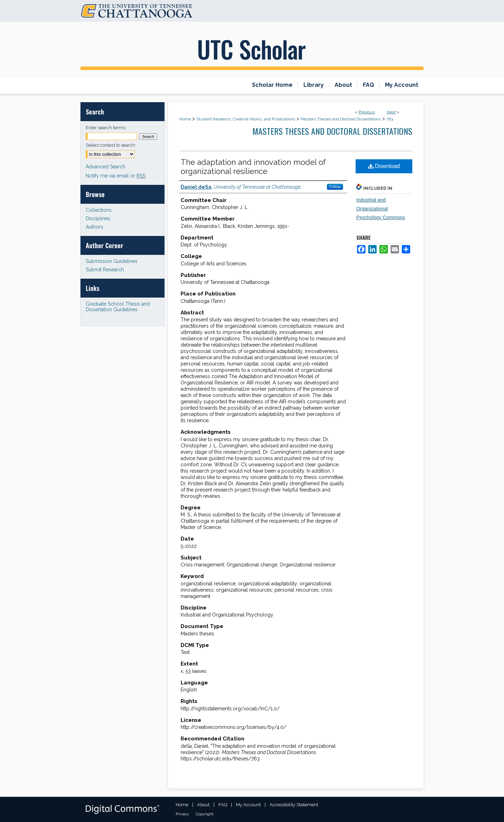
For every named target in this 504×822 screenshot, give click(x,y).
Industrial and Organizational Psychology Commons (381, 209)
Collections (99, 210)
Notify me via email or (115, 176)
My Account (248, 805)
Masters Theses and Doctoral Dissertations (341, 119)
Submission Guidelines (112, 261)
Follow (335, 187)
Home (185, 119)
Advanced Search (106, 167)
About (203, 805)
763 (390, 119)
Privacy (182, 814)
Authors (94, 227)
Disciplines (98, 218)
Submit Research (105, 270)
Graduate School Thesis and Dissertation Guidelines (118, 307)
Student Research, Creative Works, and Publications (246, 119)
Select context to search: (111, 145)
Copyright (205, 814)
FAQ (223, 805)
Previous (367, 112)
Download (384, 166)
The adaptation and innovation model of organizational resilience (253, 167)
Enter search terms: (106, 128)
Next (391, 112)
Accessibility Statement (294, 805)
